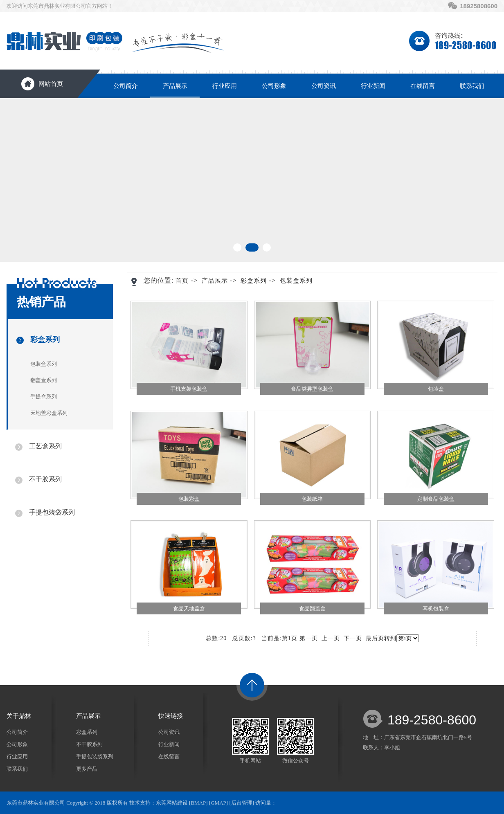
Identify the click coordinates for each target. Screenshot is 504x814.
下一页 (353, 638)
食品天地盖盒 (189, 608)
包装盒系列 (44, 364)
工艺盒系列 (45, 446)
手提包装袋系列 (52, 512)
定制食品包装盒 (436, 499)
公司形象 (274, 86)
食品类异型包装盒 (312, 389)
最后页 (375, 638)
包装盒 (436, 389)
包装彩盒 (189, 499)
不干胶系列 (45, 479)
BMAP (198, 803)
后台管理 (242, 803)
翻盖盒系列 (44, 380)
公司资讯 (324, 86)
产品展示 (175, 86)
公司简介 (126, 86)
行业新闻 (373, 86)
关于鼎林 (19, 716)
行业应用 (225, 86)
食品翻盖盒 (312, 608)
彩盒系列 (45, 340)
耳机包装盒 (436, 608)
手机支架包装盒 (189, 389)
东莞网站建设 (172, 803)
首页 (182, 281)
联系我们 (472, 86)
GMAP (218, 803)
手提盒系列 (44, 397)
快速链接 (171, 716)
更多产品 (87, 769)
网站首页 (51, 84)
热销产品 (41, 302)
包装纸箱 (312, 499)
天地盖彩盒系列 (49, 413)
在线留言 (423, 86)
